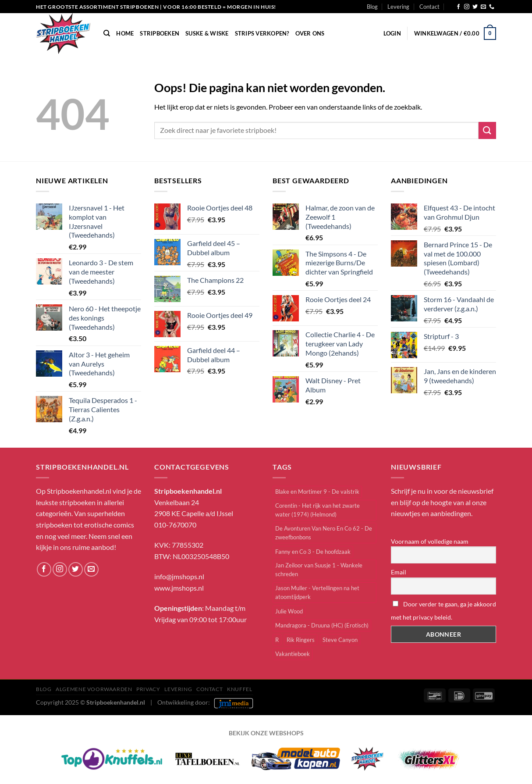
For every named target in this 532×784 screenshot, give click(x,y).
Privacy (148, 689)
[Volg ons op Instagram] (467, 7)
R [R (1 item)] (277, 640)
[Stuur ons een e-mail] (483, 7)
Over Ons (310, 33)
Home (125, 33)
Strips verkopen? (262, 33)
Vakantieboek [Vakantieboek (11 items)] (293, 654)
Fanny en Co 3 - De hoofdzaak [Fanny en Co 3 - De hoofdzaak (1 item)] (313, 552)
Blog (372, 7)
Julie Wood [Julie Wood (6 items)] (289, 611)
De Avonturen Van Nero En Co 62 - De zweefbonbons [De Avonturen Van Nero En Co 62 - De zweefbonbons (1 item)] (324, 533)
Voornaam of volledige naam (430, 541)
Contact (429, 7)
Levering (398, 7)
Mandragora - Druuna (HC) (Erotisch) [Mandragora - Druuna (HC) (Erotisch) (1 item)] (322, 625)
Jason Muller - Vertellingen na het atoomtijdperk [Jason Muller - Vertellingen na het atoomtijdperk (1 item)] (317, 592)
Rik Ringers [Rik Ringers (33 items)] (301, 640)
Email (399, 572)
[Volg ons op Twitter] (475, 7)
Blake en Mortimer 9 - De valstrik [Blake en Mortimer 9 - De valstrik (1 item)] (317, 492)
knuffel (239, 689)
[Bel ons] (492, 7)
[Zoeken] (107, 33)
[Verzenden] (487, 130)
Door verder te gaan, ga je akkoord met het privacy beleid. (443, 611)
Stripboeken (160, 33)
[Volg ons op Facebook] (458, 7)
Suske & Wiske (207, 33)
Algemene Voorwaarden (94, 689)
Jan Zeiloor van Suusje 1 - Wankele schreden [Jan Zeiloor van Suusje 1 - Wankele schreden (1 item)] (319, 570)
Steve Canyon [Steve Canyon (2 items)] (340, 640)
